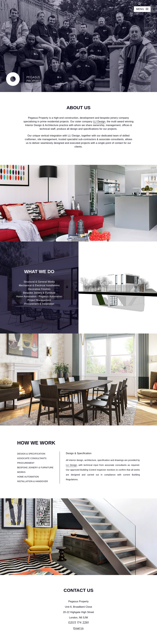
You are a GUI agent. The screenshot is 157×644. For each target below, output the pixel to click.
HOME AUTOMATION (28, 477)
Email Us (79, 628)
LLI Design (99, 122)
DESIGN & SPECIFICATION (31, 454)
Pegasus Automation (51, 296)
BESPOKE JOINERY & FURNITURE (35, 468)
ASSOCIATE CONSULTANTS (32, 458)
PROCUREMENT (26, 463)
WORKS (21, 472)
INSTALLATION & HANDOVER (33, 481)
